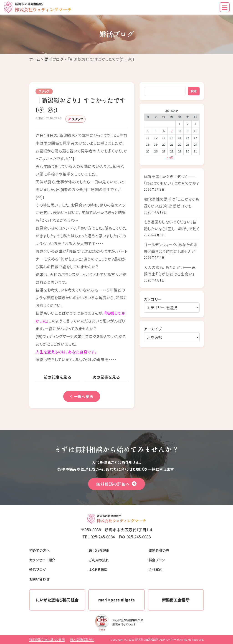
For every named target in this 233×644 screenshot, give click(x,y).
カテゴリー (153, 299)
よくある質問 (98, 569)
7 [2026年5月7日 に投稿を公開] (172, 131)
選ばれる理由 (99, 550)
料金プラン (157, 560)
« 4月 (170, 157)
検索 (194, 91)
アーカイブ (153, 329)
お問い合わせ (39, 579)
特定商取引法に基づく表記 (47, 640)
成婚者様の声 (159, 550)
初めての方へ (39, 550)
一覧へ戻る (82, 396)
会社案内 (156, 569)
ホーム (35, 59)
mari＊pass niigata (117, 600)
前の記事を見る (57, 377)
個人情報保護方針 (82, 640)
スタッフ (77, 119)
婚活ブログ (54, 59)
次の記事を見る (106, 377)
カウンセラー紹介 (42, 560)
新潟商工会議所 (176, 600)
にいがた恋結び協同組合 (57, 600)
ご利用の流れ (99, 560)
